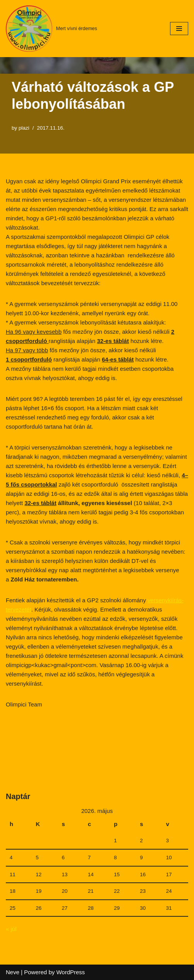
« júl (11, 929)
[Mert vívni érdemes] (51, 29)
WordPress (71, 972)
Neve (13, 972)
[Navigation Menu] (179, 29)
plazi (24, 128)
